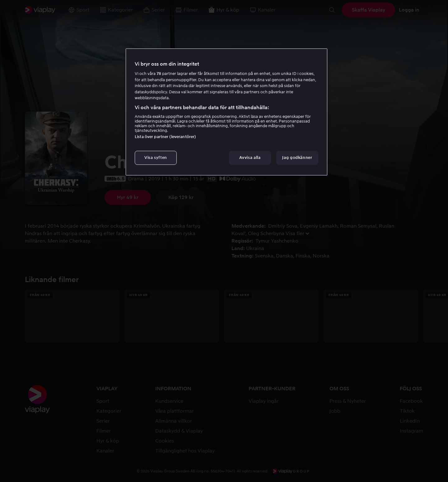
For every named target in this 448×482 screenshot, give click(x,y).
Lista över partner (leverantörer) (165, 137)
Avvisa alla (250, 158)
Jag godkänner (297, 158)
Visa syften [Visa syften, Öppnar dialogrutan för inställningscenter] (156, 158)
